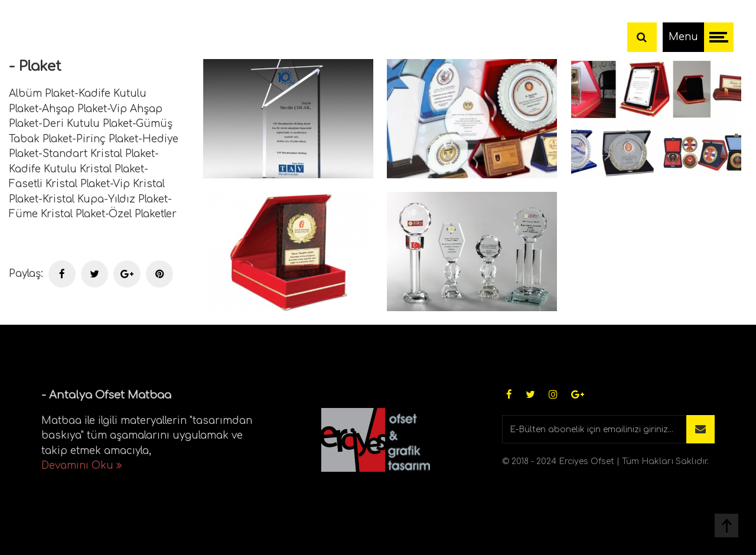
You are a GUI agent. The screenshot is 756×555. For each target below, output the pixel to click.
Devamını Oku (82, 466)
